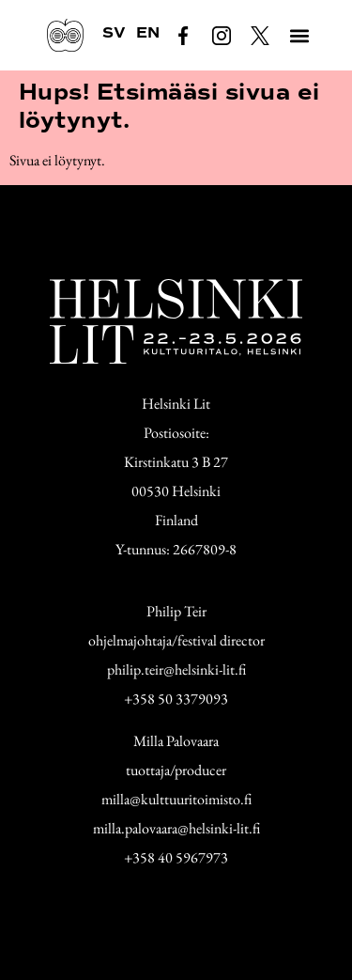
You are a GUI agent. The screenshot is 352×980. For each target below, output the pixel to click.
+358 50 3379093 (176, 699)
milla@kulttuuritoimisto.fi (176, 799)
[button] (299, 35)
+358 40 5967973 (176, 857)
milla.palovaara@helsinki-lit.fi (176, 828)
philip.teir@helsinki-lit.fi (176, 669)
